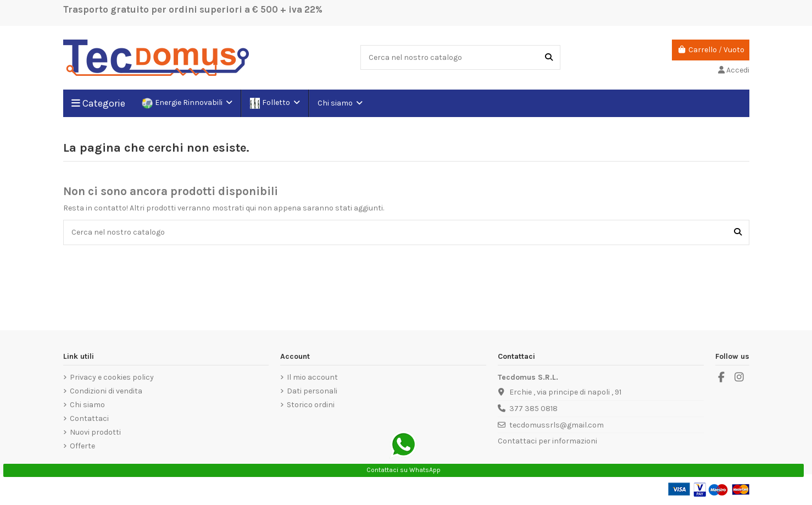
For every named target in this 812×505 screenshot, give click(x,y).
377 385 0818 (533, 409)
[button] (340, 103)
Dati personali (312, 391)
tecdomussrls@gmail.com (557, 425)
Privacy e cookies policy (112, 377)
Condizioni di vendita (106, 391)
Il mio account (312, 377)
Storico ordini (311, 405)
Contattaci (89, 418)
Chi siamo (87, 405)
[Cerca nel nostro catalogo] (549, 57)
